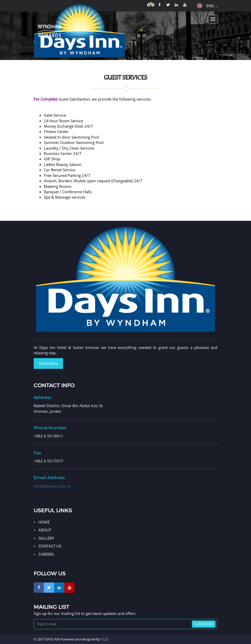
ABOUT (45, 530)
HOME (44, 522)
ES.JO (105, 639)
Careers (46, 554)
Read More (48, 363)
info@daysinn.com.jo (52, 486)
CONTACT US (50, 546)
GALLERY (46, 538)
